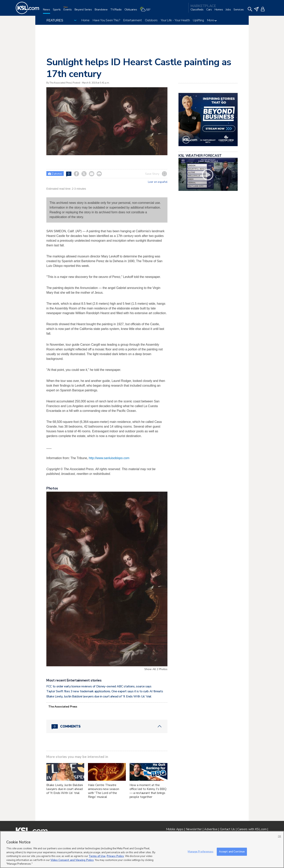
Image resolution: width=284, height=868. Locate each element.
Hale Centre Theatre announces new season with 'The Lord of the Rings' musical (104, 791)
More (212, 20)
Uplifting (198, 20)
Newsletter (194, 829)
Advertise (211, 829)
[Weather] (146, 11)
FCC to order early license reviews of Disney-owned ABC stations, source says (99, 686)
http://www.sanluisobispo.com (109, 458)
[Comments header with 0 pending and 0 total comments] (107, 726)
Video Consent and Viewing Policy (72, 860)
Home (85, 20)
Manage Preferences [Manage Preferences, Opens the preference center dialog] (200, 851)
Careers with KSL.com (252, 829)
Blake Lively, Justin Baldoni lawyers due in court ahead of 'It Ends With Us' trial (99, 696)
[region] (142, 849)
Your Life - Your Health (175, 20)
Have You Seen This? (106, 20)
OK (279, 836)
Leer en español (158, 182)
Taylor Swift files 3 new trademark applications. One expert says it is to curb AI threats (105, 691)
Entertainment (133, 20)
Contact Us (227, 829)
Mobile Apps (175, 829)
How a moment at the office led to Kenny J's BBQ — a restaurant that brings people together (148, 791)
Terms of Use (97, 856)
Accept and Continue (232, 851)
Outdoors (151, 20)
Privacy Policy (115, 856)
